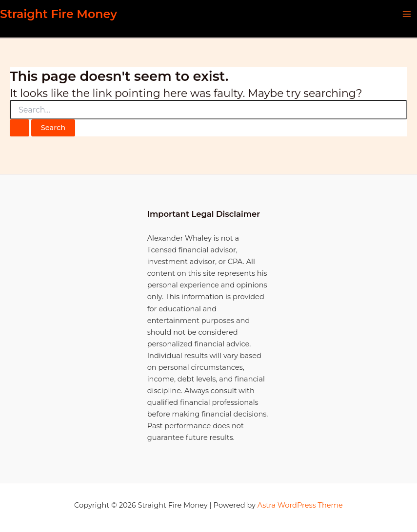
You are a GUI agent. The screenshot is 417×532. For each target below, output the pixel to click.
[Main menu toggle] (407, 14)
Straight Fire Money (59, 14)
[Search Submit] (20, 128)
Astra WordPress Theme (300, 505)
